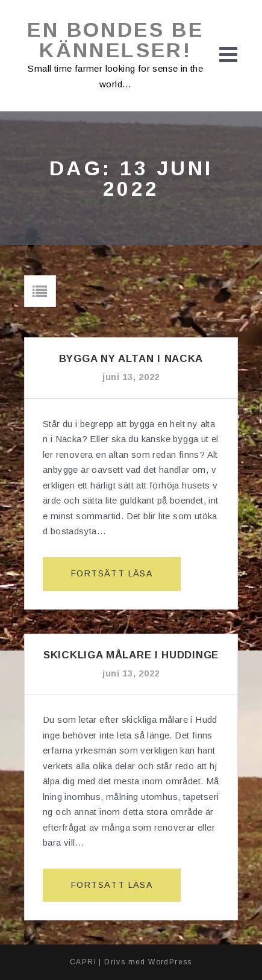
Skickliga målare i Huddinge (131, 655)
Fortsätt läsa (117, 579)
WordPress (170, 962)
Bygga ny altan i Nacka (131, 359)
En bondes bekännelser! (115, 40)
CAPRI (83, 962)
